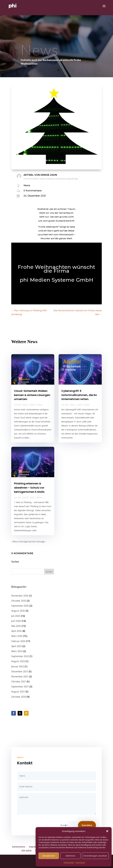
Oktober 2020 (19, 697)
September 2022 (20, 656)
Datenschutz (69, 862)
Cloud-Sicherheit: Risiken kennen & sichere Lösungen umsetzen (32, 395)
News (27, 185)
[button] (107, 831)
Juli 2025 (16, 616)
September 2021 (20, 687)
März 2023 (17, 651)
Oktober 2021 (19, 682)
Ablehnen (70, 856)
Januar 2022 (18, 666)
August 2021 (18, 692)
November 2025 (20, 596)
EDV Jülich (27, 851)
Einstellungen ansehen (95, 856)
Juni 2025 (16, 621)
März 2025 (17, 636)
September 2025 (20, 606)
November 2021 (20, 676)
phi (19, 405)
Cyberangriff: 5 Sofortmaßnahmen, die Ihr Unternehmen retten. (79, 395)
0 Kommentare (33, 191)
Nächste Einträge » (37, 541)
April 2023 (17, 646)
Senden (87, 825)
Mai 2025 (16, 626)
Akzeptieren (49, 856)
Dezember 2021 (20, 671)
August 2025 (18, 611)
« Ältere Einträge (19, 541)
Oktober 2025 (19, 601)
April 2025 (17, 631)
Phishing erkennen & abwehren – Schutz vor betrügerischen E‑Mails (29, 488)
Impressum (80, 862)
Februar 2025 (18, 641)
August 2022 (18, 661)
